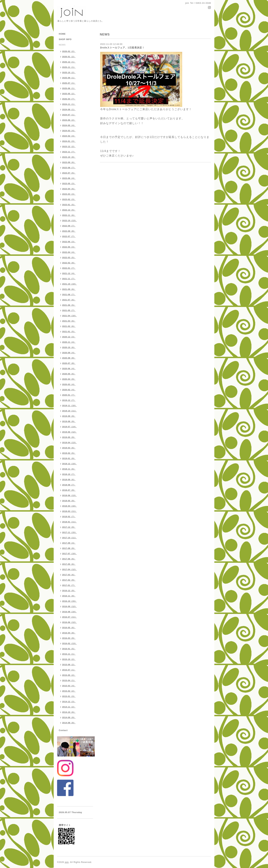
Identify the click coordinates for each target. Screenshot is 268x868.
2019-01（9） (69, 458)
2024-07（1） (69, 115)
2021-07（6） (69, 300)
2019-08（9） (69, 421)
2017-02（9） (69, 580)
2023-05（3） (69, 183)
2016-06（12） (70, 622)
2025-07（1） (69, 83)
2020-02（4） (69, 390)
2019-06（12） (70, 432)
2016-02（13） (70, 643)
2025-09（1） (69, 78)
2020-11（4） (69, 342)
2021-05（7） (69, 310)
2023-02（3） (69, 199)
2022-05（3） (69, 247)
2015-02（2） (69, 691)
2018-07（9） (69, 490)
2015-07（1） (69, 670)
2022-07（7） (69, 236)
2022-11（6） (69, 215)
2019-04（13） (70, 443)
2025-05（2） (69, 94)
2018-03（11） (70, 511)
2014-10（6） (69, 712)
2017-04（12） (70, 569)
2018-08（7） (69, 485)
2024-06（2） (69, 120)
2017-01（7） (69, 585)
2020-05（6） (69, 374)
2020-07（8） (69, 363)
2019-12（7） (69, 400)
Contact (63, 730)
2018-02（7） (69, 517)
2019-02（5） (69, 453)
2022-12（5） (69, 210)
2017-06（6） (69, 559)
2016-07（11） (70, 617)
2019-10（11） (70, 411)
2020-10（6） (69, 347)
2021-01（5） (69, 332)
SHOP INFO (65, 39)
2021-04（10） (70, 316)
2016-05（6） (69, 628)
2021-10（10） (70, 284)
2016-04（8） (69, 633)
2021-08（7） (69, 295)
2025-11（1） (69, 67)
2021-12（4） (69, 273)
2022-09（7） (69, 226)
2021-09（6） (69, 289)
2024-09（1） (69, 109)
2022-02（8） (69, 263)
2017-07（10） (70, 554)
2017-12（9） (69, 527)
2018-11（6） (69, 469)
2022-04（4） (69, 252)
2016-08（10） (70, 612)
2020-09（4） (69, 353)
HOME (62, 34)
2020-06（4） (69, 369)
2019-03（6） (69, 448)
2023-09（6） (69, 162)
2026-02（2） (69, 51)
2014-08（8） (69, 723)
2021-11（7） (69, 279)
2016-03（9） (69, 638)
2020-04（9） (69, 379)
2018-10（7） (69, 474)
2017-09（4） (69, 543)
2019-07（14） (70, 427)
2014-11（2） (69, 707)
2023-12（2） (69, 146)
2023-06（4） (69, 178)
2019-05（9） (69, 437)
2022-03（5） (69, 258)
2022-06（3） (69, 242)
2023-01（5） (69, 205)
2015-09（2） (69, 665)
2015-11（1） (69, 654)
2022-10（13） (70, 220)
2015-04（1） (69, 680)
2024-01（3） (69, 141)
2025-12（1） (69, 62)
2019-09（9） (69, 416)
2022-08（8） (69, 231)
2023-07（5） (69, 173)
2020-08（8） (69, 358)
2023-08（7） (69, 168)
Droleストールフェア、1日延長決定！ (122, 48)
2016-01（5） (69, 649)
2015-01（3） (69, 696)
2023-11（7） (69, 152)
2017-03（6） (69, 575)
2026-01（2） (69, 57)
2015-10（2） (69, 659)
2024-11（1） (69, 104)
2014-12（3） (69, 702)
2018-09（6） (69, 480)
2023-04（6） (69, 189)
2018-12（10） (70, 464)
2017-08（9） (69, 548)
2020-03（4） (69, 384)
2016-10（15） (70, 601)
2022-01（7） (69, 268)
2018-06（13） (70, 495)
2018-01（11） (70, 522)
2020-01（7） (69, 395)
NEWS (62, 45)
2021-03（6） (69, 321)
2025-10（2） (69, 72)
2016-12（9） (69, 591)
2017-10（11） (70, 538)
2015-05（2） (69, 675)
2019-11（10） (70, 406)
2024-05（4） (69, 125)
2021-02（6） (69, 326)
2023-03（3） (69, 194)
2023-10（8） (69, 157)
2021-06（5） (69, 305)
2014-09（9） (69, 717)
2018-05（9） (69, 501)
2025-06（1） (69, 88)
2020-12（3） (69, 337)
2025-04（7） (69, 99)
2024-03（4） (69, 131)
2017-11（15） (70, 532)
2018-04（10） (70, 506)
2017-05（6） (69, 564)
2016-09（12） (70, 606)
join (67, 862)
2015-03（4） (69, 686)
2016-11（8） (69, 596)
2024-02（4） (69, 136)
